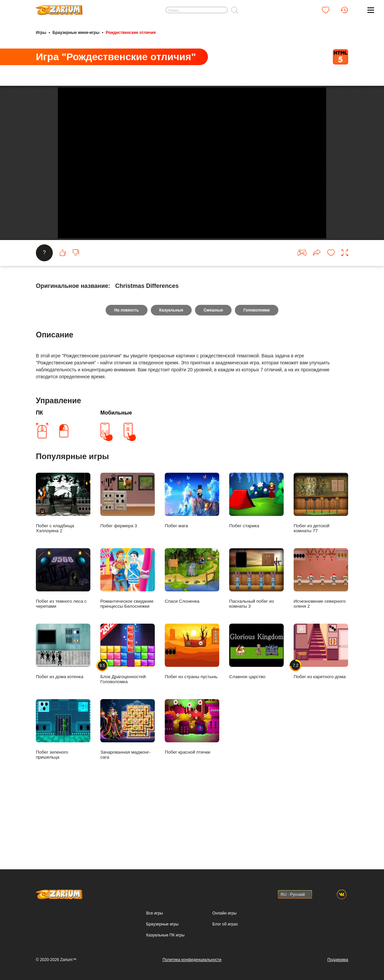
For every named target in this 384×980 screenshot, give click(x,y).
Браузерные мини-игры (76, 33)
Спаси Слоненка (192, 640)
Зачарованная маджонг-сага (128, 793)
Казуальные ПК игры (165, 935)
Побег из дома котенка (63, 715)
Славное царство (256, 715)
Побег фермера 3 (128, 564)
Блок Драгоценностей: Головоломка (128, 718)
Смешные (213, 374)
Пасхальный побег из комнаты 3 (256, 642)
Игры (41, 33)
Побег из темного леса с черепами (63, 642)
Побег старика (256, 564)
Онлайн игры (224, 913)
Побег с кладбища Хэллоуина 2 (63, 567)
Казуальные (171, 374)
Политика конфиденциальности (192, 960)
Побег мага (192, 564)
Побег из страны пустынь (192, 715)
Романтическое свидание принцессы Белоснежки (128, 642)
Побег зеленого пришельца (63, 793)
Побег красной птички (192, 791)
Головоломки (257, 374)
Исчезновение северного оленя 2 (321, 642)
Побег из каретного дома (321, 715)
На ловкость (126, 374)
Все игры (154, 913)
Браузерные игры (162, 924)
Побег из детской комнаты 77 (321, 567)
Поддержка (338, 960)
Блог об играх (225, 924)
